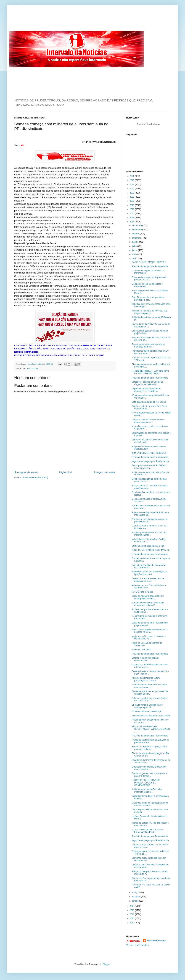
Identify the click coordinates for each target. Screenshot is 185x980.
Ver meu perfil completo (138, 945)
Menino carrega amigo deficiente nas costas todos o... (149, 480)
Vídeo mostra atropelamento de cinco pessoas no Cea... (149, 631)
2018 (132, 209)
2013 (132, 910)
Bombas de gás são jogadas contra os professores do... (150, 520)
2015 (132, 222)
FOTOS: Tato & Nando (142, 592)
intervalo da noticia (35, 364)
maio (135, 254)
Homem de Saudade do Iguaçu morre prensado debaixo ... (150, 748)
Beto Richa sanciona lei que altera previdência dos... (148, 299)
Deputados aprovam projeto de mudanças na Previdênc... (146, 390)
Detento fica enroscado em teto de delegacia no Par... (148, 580)
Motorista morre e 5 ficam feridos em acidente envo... (149, 586)
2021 (132, 197)
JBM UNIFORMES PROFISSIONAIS (149, 453)
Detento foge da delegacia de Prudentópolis (146, 659)
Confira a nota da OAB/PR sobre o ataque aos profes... (148, 421)
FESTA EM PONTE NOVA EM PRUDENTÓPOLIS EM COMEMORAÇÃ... (146, 783)
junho (135, 250)
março (135, 893)
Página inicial (66, 472)
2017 (132, 214)
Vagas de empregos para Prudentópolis (150, 461)
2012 (132, 914)
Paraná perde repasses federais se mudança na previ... (148, 346)
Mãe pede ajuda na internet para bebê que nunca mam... (150, 804)
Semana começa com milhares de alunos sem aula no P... (148, 604)
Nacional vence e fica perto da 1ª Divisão (151, 716)
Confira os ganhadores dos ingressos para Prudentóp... (149, 775)
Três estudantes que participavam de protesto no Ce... (149, 278)
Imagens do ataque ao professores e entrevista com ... (149, 448)
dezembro (137, 225)
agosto (136, 242)
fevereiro (137, 897)
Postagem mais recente (26, 472)
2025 (132, 180)
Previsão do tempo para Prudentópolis (150, 266)
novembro (137, 230)
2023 (132, 189)
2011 (132, 918)
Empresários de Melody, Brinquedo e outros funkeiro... (149, 768)
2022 (132, 193)
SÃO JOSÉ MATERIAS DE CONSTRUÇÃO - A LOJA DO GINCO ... (151, 729)
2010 (132, 923)
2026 (132, 176)
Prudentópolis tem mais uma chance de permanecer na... (150, 741)
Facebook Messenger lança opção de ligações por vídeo (149, 573)
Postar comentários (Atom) (35, 477)
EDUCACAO (32, 368)
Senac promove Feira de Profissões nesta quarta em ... (149, 467)
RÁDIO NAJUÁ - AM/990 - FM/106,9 (149, 262)
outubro (136, 234)
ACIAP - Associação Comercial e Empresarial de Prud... (147, 831)
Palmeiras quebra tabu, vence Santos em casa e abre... (149, 699)
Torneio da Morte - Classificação (147, 711)
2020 (132, 201)
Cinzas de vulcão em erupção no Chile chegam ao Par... (150, 693)
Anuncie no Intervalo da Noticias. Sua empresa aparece (149, 312)
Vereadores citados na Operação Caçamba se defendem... (147, 383)
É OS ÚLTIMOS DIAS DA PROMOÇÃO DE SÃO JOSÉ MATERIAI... (150, 372)
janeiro (136, 901)
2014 (132, 906)
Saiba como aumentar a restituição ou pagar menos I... (150, 624)
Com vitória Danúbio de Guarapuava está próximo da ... (149, 566)
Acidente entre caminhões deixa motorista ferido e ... (147, 791)
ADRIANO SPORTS (141, 650)
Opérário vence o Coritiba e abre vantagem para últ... (147, 706)
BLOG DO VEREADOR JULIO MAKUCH (151, 550)
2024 (132, 184)
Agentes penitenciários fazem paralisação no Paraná (146, 679)
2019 (132, 205)
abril (134, 259)
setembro (137, 238)
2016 (132, 218)
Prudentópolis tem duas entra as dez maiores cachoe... (149, 534)
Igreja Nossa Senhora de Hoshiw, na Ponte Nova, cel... (149, 637)
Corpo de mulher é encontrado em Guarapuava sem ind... (148, 597)
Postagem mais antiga (104, 472)
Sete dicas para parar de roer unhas (149, 402)
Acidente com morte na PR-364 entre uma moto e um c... (149, 686)
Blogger (106, 964)
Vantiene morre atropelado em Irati (148, 546)
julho (135, 246)
